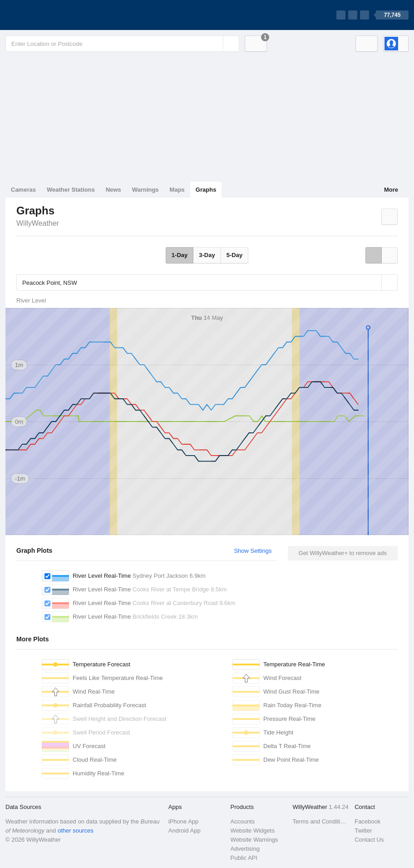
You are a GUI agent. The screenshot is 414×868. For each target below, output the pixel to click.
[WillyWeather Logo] (48, 15)
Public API (244, 858)
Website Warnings (254, 840)
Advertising (245, 849)
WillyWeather (38, 223)
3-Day (207, 255)
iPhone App (184, 821)
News (113, 190)
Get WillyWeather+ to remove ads (343, 553)
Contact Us (369, 840)
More (391, 190)
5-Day (234, 255)
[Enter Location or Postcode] (122, 44)
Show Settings (253, 551)
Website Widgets (253, 831)
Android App (185, 831)
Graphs (206, 190)
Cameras (23, 190)
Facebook (367, 821)
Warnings (145, 190)
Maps (177, 190)
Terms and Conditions (321, 821)
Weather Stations (71, 190)
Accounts (243, 821)
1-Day (180, 255)
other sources (76, 831)
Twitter (363, 831)
